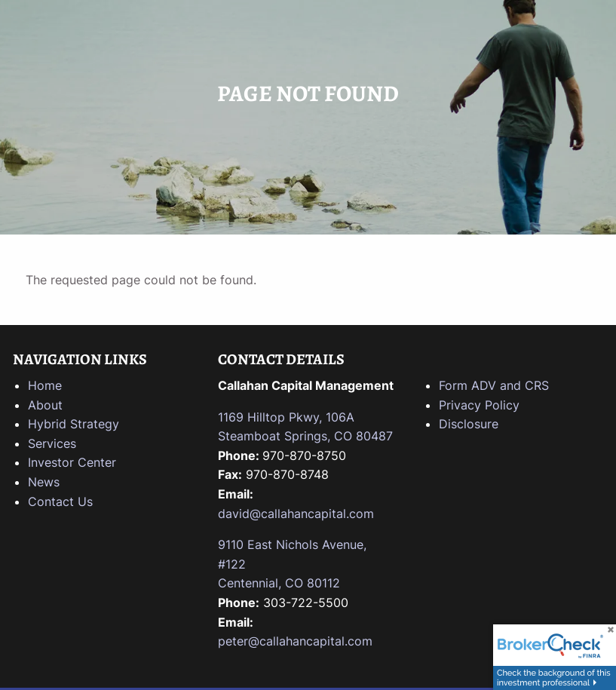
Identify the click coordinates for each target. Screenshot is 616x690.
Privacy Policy (479, 405)
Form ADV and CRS (494, 385)
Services (52, 443)
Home (45, 385)
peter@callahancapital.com (295, 641)
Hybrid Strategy (74, 424)
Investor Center (72, 462)
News (44, 482)
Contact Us (60, 501)
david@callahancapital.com (296, 514)
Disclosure (469, 424)
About (45, 405)
